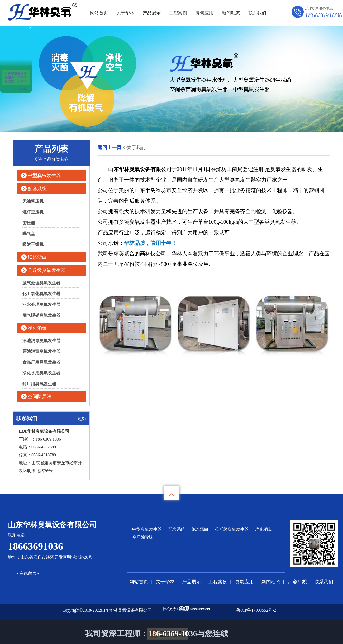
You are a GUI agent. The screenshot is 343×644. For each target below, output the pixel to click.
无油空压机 (33, 201)
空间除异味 (40, 397)
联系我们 (257, 13)
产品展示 (152, 13)
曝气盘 (29, 234)
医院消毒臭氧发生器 (41, 351)
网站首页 (99, 13)
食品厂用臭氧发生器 (41, 362)
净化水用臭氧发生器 (41, 373)
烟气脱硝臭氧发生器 (41, 315)
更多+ (82, 419)
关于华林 (125, 13)
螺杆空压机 (33, 212)
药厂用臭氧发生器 (39, 384)
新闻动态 (231, 13)
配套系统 (37, 189)
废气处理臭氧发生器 (41, 283)
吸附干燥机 (33, 244)
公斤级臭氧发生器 (47, 270)
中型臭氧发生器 (44, 175)
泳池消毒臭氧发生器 (41, 341)
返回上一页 (109, 148)
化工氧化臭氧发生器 (41, 294)
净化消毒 (37, 328)
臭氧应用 (204, 13)
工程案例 (178, 13)
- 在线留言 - (28, 573)
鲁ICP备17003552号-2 (256, 610)
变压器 (29, 223)
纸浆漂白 (37, 257)
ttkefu (24, 89)
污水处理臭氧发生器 (41, 304)
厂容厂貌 (297, 582)
